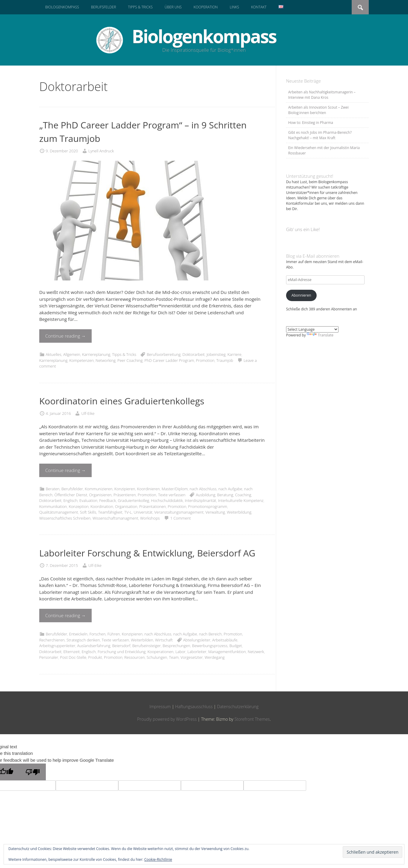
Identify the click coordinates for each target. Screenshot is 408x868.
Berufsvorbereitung (164, 354)
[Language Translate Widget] (312, 329)
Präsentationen (153, 506)
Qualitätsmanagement (59, 512)
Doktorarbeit (194, 354)
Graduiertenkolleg (133, 500)
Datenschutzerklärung (238, 707)
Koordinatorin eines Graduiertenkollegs (122, 401)
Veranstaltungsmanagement (179, 512)
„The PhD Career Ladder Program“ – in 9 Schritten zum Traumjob (143, 132)
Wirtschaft (164, 640)
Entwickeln (78, 634)
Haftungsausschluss (194, 707)
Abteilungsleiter (197, 640)
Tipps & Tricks (140, 7)
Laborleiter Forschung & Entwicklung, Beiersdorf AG (147, 553)
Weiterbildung (239, 512)
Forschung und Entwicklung (122, 652)
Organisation (126, 506)
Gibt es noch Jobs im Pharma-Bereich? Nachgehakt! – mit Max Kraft (320, 135)
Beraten (52, 489)
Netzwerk (256, 652)
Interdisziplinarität (201, 500)
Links (234, 7)
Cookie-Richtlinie (158, 859)
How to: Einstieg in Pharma (311, 123)
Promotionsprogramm (208, 506)
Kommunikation (53, 506)
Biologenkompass (62, 7)
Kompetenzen (81, 360)
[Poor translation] (33, 772)
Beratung (225, 495)
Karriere (234, 354)
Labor (180, 652)
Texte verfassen (172, 495)
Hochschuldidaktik (167, 500)
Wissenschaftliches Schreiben (65, 518)
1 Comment (180, 518)
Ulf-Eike (88, 413)
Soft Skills (88, 512)
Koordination (102, 506)
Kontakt (259, 7)
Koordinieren (148, 489)
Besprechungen (176, 646)
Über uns (173, 7)
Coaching (243, 495)
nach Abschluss (203, 489)
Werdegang (215, 657)
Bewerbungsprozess (210, 646)
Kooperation (205, 7)
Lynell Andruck (101, 151)
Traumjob (225, 360)
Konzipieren (125, 489)
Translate (320, 335)
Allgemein (72, 354)
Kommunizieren (99, 489)
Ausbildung (206, 495)
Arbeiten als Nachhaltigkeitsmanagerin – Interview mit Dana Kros (322, 95)
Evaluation (88, 500)
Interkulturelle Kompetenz (241, 500)
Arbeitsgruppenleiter (57, 646)
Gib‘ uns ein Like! (303, 229)
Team (174, 657)
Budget (236, 646)
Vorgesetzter (192, 657)
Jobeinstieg (216, 354)
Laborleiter (197, 652)
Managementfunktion (227, 652)
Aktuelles (53, 354)
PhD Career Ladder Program (169, 360)
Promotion (205, 360)
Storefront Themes (252, 719)
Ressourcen (135, 657)
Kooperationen (160, 652)
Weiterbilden (142, 640)
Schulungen (157, 657)
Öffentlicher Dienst (71, 495)
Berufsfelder (104, 7)
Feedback (108, 500)
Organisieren (100, 495)
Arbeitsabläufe (225, 640)
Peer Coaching (130, 360)
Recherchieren (52, 640)
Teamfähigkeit (110, 512)
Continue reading (65, 336)
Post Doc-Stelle (73, 657)
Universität (143, 512)
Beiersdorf (121, 646)
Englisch (70, 500)
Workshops (150, 518)
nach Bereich (210, 634)
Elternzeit (71, 652)
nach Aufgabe (230, 489)
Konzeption (78, 506)
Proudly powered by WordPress (167, 719)
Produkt (95, 657)
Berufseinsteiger (146, 646)
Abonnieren (301, 295)
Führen (114, 634)
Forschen (97, 634)
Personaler (49, 657)
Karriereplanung (96, 354)
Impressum (160, 707)
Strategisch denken (83, 640)
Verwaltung (215, 512)
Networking (106, 360)
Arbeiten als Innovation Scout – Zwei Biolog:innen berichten (318, 110)
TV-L (128, 512)
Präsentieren (125, 495)
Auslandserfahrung (94, 646)
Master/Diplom (175, 489)
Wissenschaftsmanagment (115, 518)
